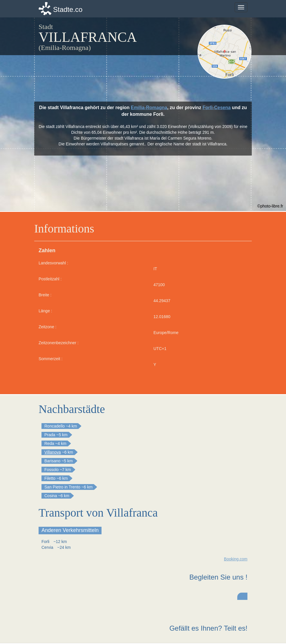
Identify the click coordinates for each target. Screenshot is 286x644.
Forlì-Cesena (217, 108)
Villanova (53, 452)
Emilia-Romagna (149, 108)
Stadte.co (68, 9)
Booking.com (236, 559)
